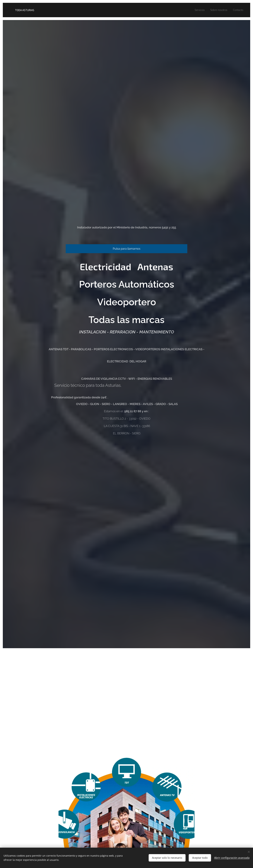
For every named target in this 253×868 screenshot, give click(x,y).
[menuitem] (181, 10)
